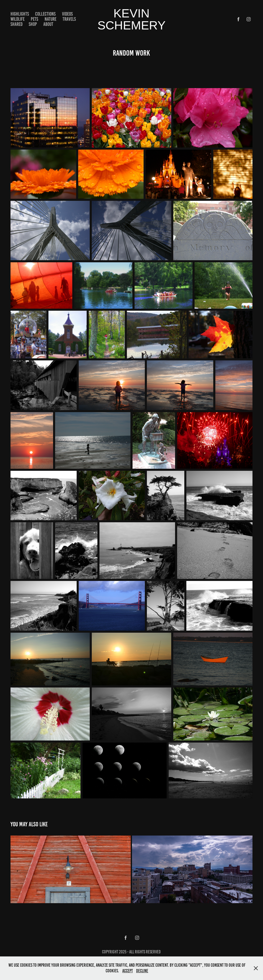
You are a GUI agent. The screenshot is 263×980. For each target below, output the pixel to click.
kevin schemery (131, 19)
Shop (33, 24)
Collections (45, 14)
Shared (17, 24)
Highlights (20, 14)
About (48, 24)
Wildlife (18, 19)
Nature (50, 19)
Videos (67, 14)
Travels (69, 19)
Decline (142, 971)
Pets (34, 19)
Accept (128, 971)
